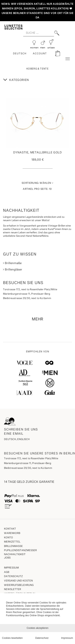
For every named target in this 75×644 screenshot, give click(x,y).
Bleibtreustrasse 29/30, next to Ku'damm (28, 468)
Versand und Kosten (18, 581)
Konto (8, 538)
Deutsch (20, 54)
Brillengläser (13, 270)
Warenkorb (12, 533)
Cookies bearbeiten (12, 638)
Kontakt (10, 529)
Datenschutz (13, 576)
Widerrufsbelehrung (19, 585)
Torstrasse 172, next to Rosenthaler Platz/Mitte (31, 459)
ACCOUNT (40, 54)
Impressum (11, 568)
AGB (7, 572)
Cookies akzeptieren (37, 628)
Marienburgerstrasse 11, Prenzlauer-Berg (28, 463)
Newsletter (12, 589)
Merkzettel (12, 542)
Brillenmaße (12, 263)
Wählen (37, 183)
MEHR (37, 319)
